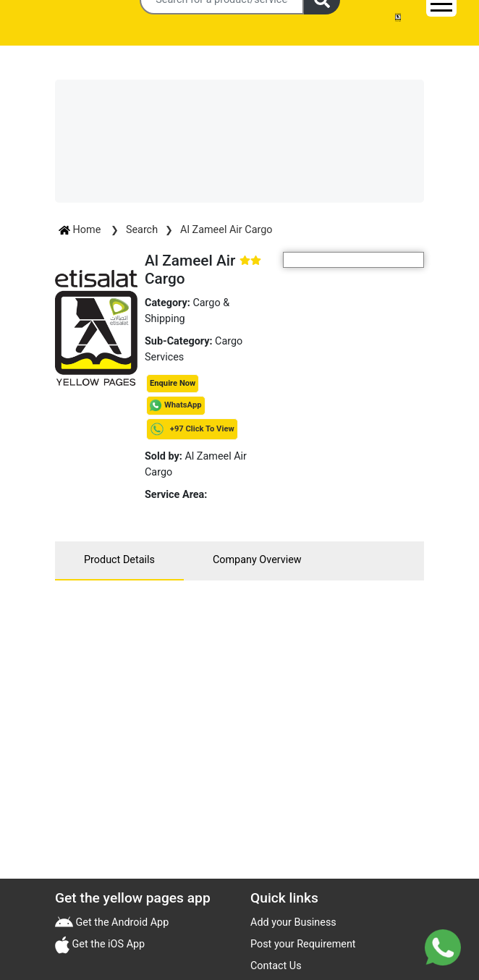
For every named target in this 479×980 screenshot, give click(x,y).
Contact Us (276, 966)
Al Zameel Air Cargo (226, 230)
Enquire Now (173, 383)
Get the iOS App (107, 944)
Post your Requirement (303, 944)
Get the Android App (121, 922)
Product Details (119, 560)
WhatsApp (183, 405)
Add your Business (293, 922)
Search (142, 230)
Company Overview (257, 560)
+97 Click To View (192, 429)
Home (81, 230)
